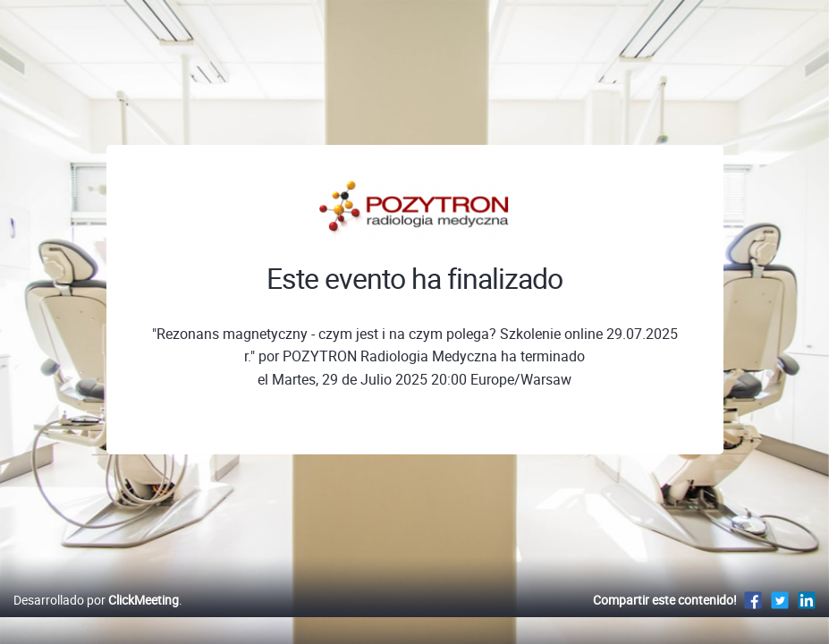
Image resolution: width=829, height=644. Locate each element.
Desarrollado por (96, 619)
